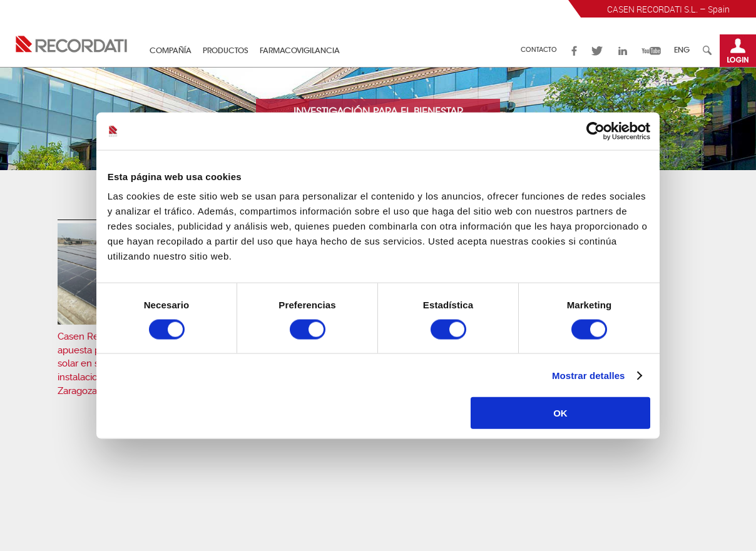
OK (560, 413)
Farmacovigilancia (300, 51)
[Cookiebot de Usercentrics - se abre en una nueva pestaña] (595, 131)
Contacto (539, 51)
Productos (226, 51)
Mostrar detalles (589, 375)
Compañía (171, 51)
